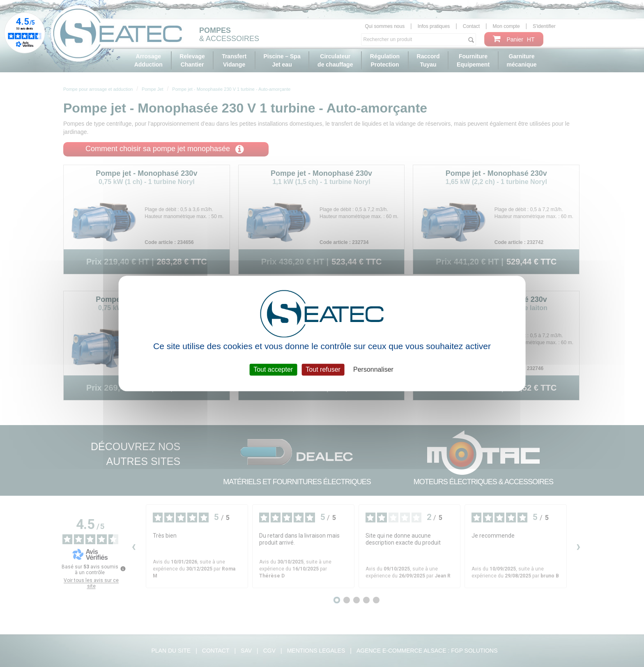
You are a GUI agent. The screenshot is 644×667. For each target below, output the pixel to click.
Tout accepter (273, 369)
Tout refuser (323, 369)
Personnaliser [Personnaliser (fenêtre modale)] (373, 369)
